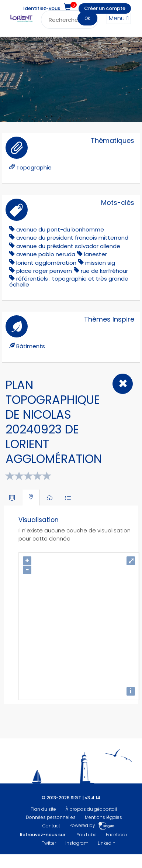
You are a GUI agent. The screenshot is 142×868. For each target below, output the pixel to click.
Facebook (117, 835)
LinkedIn (107, 843)
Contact (51, 826)
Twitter (49, 843)
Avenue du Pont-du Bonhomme (60, 229)
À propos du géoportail (91, 809)
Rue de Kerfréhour (104, 271)
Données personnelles (51, 817)
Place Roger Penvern (44, 271)
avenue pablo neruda (46, 254)
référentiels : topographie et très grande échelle (69, 282)
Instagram (77, 843)
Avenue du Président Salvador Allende (68, 246)
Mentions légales (103, 817)
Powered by (92, 826)
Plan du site (43, 809)
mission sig (100, 263)
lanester (96, 254)
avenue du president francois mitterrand (72, 238)
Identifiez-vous (42, 8)
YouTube (87, 835)
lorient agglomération (46, 263)
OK (87, 18)
